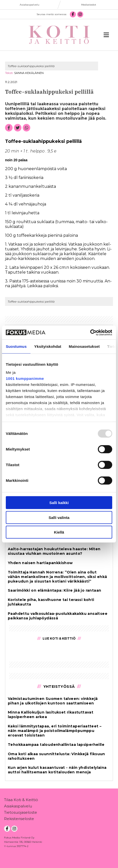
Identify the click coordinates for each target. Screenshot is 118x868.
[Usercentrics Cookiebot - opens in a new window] (90, 332)
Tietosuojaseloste (21, 813)
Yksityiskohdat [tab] (48, 346)
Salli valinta (59, 517)
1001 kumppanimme (25, 378)
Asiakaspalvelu (18, 807)
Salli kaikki (59, 503)
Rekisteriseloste (19, 820)
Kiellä (59, 532)
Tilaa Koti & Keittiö (21, 801)
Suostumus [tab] (16, 346)
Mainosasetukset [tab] (84, 346)
